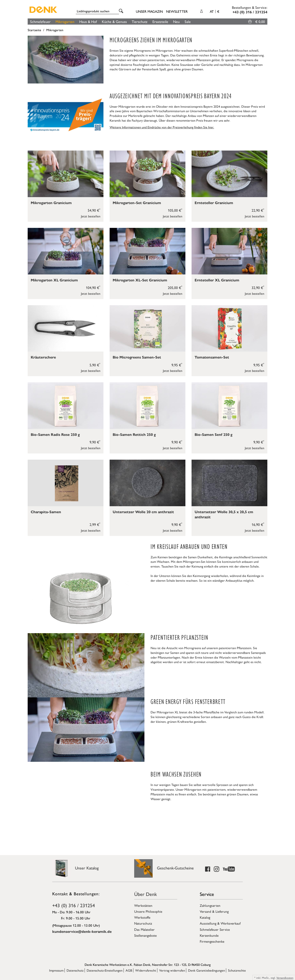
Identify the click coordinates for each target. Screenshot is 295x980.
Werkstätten (143, 905)
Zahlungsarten (210, 905)
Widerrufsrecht (146, 970)
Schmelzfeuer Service (215, 929)
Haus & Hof (88, 21)
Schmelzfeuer (40, 21)
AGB (129, 970)
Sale (188, 21)
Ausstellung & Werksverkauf (220, 923)
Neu (176, 21)
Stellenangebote (145, 935)
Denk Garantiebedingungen (206, 970)
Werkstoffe (142, 917)
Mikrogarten (65, 21)
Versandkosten (285, 978)
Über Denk (146, 894)
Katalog (205, 917)
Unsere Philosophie (148, 911)
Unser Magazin (149, 11)
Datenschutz (75, 970)
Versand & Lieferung (214, 911)
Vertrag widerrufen (172, 970)
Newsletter (177, 11)
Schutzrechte (237, 970)
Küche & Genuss (114, 21)
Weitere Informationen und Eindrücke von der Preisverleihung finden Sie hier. (162, 127)
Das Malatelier (144, 929)
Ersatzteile (160, 21)
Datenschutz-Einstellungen (105, 970)
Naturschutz (143, 923)
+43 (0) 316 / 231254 (74, 905)
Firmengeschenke (212, 941)
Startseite (34, 30)
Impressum (56, 970)
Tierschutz (140, 21)
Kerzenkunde (209, 935)
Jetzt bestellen (91, 216)
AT (214, 11)
